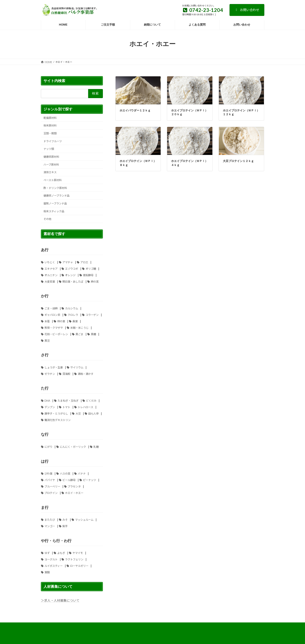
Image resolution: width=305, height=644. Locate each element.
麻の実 (95, 281)
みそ (65, 520)
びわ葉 (48, 474)
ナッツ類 (49, 149)
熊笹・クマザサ (54, 328)
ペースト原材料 (53, 180)
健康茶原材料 (51, 157)
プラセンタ (74, 486)
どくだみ (91, 401)
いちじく (50, 262)
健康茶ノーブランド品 (56, 196)
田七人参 (93, 414)
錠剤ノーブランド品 (55, 203)
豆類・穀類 (50, 133)
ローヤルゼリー (79, 566)
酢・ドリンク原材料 (55, 188)
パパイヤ (50, 480)
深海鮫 (66, 374)
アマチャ (68, 262)
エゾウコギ (72, 269)
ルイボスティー (54, 566)
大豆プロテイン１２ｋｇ (238, 161)
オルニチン (51, 275)
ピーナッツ (89, 480)
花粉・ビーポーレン (56, 334)
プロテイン (51, 493)
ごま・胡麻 (51, 308)
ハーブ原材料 (51, 164)
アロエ (84, 262)
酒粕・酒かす (86, 374)
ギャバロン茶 (52, 315)
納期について (225, 626)
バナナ (82, 474)
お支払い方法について (57, 626)
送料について (143, 626)
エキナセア (51, 269)
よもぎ (61, 553)
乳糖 (96, 447)
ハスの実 (65, 474)
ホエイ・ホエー (74, 493)
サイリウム (77, 367)
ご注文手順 (164, 626)
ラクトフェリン (74, 559)
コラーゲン (92, 315)
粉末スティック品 (54, 211)
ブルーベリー (52, 486)
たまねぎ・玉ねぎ (68, 401)
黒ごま (79, 334)
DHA (47, 401)
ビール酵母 (69, 480)
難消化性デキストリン (58, 420)
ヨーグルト (51, 559)
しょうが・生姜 (54, 367)
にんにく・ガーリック (73, 447)
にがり (48, 447)
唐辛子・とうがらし (56, 414)
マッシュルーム (84, 520)
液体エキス (50, 172)
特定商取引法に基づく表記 (114, 626)
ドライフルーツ (53, 141)
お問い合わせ (247, 10)
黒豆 (47, 340)
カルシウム (72, 308)
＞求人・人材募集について (60, 600)
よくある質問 (84, 626)
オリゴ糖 (91, 269)
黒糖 (93, 334)
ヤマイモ (78, 553)
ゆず (47, 553)
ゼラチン (50, 374)
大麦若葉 (50, 281)
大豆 (78, 414)
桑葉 (75, 321)
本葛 (47, 321)
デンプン (50, 407)
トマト (66, 407)
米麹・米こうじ (79, 328)
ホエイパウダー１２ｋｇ (135, 110)
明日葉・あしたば (73, 281)
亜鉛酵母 (88, 275)
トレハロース (85, 407)
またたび (50, 520)
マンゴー (50, 526)
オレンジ (70, 275)
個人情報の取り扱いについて (194, 626)
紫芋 (65, 526)
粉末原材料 (50, 125)
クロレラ (73, 315)
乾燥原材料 (50, 118)
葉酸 (47, 572)
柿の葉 (61, 321)
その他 (47, 219)
